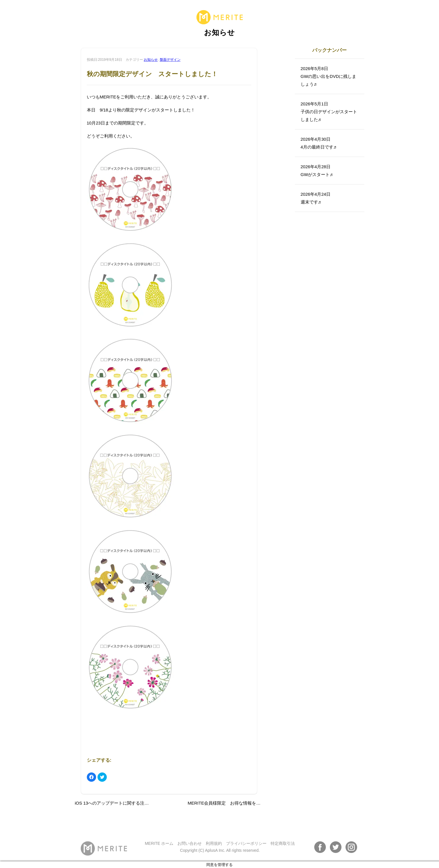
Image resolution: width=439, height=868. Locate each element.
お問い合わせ (190, 843)
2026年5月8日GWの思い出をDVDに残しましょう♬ (329, 76)
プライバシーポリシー (246, 843)
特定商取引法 (283, 843)
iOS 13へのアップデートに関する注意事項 (116, 803)
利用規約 (214, 843)
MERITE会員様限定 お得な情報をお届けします (235, 803)
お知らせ (151, 60)
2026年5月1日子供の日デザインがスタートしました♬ (329, 112)
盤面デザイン (170, 60)
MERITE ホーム (159, 843)
